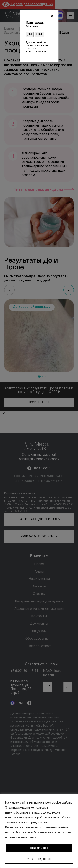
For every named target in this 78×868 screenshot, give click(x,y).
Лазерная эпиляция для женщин (39, 609)
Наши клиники (39, 579)
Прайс (39, 564)
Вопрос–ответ (39, 646)
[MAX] (12, 704)
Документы (39, 624)
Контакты (39, 616)
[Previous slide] (9, 290)
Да (30, 35)
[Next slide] (69, 290)
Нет (39, 35)
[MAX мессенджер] (60, 16)
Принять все (39, 848)
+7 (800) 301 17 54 (24, 671)
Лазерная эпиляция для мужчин (39, 602)
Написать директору (39, 519)
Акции (39, 572)
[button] (39, 377)
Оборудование (37, 639)
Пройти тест (39, 402)
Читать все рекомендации (38, 190)
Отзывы (39, 594)
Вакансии (39, 587)
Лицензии (39, 631)
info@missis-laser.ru (53, 673)
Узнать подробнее (39, 859)
